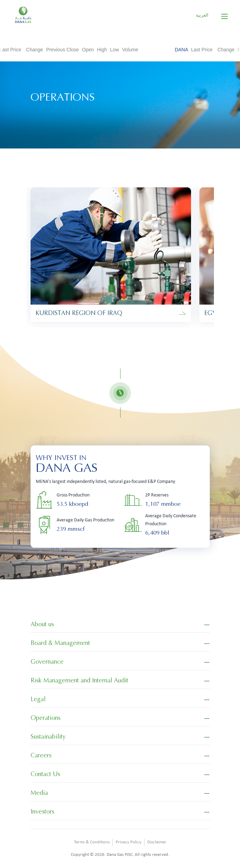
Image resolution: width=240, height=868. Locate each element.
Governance (47, 662)
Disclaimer (157, 842)
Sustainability (48, 737)
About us (42, 624)
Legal (38, 699)
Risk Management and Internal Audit (79, 680)
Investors (42, 811)
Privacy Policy (129, 842)
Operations (45, 718)
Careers (41, 755)
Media (39, 793)
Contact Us (45, 774)
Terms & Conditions (92, 842)
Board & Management (60, 643)
